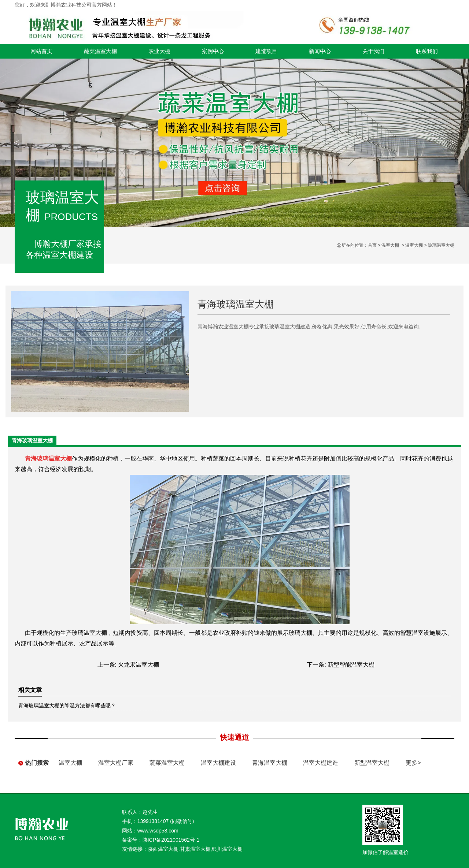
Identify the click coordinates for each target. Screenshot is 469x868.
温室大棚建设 (218, 763)
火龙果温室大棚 (139, 665)
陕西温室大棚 (163, 849)
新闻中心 (320, 51)
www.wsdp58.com (158, 831)
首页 (372, 245)
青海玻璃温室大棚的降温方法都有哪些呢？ (67, 705)
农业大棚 (159, 51)
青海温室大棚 (270, 763)
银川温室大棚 (227, 849)
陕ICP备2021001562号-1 (171, 840)
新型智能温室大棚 (351, 665)
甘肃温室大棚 (195, 849)
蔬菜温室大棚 (100, 51)
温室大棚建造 (321, 763)
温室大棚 (390, 245)
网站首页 (41, 51)
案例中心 (213, 51)
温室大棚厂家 (116, 763)
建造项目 (266, 51)
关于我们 (373, 51)
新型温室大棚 (372, 763)
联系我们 (427, 51)
